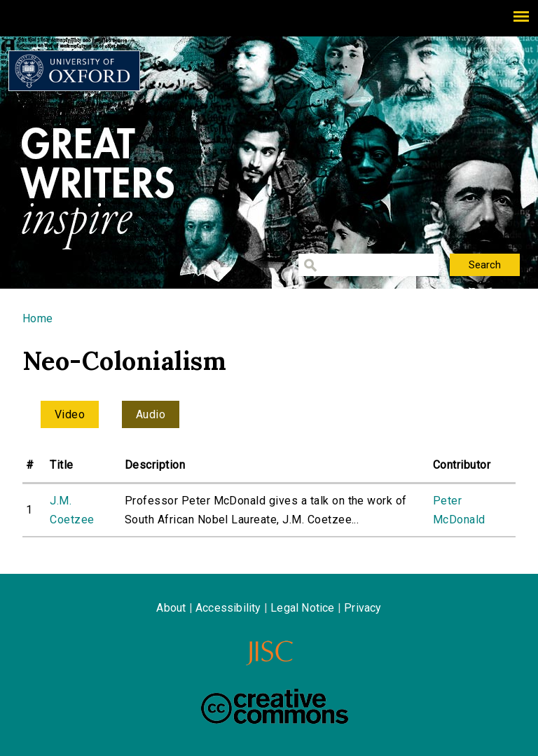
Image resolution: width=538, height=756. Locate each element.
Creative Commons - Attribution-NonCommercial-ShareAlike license (275, 706)
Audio (151, 414)
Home (38, 318)
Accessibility (228, 608)
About (171, 608)
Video (70, 414)
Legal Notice (302, 608)
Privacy (363, 608)
